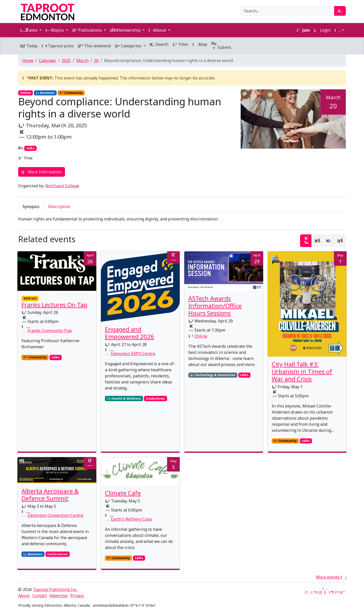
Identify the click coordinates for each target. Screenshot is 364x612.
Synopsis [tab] (31, 207)
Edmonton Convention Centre (55, 515)
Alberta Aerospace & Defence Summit (50, 495)
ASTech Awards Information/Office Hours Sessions (215, 306)
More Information (42, 172)
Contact (40, 596)
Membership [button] (126, 30)
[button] (339, 30)
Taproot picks (58, 46)
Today (29, 46)
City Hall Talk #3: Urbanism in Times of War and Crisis (302, 371)
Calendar (48, 60)
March (82, 60)
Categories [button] (129, 46)
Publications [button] (87, 30)
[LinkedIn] (319, 592)
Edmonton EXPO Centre (133, 354)
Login (322, 30)
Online (201, 336)
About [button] (158, 30)
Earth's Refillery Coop (131, 519)
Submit (221, 46)
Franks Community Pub (50, 331)
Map (200, 44)
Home (28, 60)
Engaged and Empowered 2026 (130, 333)
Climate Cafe (123, 493)
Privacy (77, 596)
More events (331, 577)
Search (159, 44)
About (24, 596)
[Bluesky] (337, 592)
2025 (66, 60)
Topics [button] (55, 30)
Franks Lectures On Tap (54, 305)
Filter (180, 44)
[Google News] (307, 592)
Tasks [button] (29, 30)
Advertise (59, 596)
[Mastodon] (331, 592)
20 (96, 60)
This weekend (94, 46)
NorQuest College (62, 186)
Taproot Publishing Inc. (55, 589)
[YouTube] (325, 592)
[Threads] (343, 592)
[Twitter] (313, 592)
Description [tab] (59, 207)
